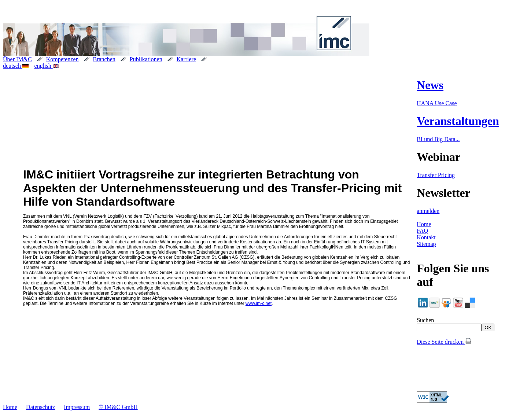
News (430, 85)
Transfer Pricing (436, 175)
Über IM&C (17, 59)
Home (424, 224)
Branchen (104, 59)
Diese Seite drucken (444, 342)
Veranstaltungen (458, 121)
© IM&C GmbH (118, 407)
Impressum (77, 407)
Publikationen (146, 59)
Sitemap (426, 244)
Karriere (186, 59)
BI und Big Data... (438, 139)
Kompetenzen (62, 59)
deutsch (16, 66)
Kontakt (426, 237)
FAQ (422, 231)
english (47, 66)
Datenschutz (40, 407)
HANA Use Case (437, 103)
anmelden (428, 211)
